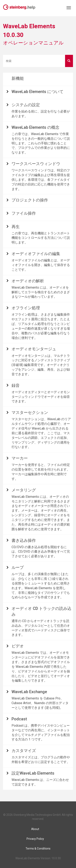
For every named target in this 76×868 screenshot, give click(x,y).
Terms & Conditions (38, 849)
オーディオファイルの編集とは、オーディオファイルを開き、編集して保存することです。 (41, 265)
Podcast (19, 719)
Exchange (29, 692)
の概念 (35, 127)
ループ (18, 567)
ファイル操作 (24, 213)
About (35, 829)
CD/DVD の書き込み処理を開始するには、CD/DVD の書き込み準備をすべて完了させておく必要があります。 (41, 552)
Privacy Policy (35, 839)
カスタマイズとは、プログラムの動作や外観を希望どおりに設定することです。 (41, 760)
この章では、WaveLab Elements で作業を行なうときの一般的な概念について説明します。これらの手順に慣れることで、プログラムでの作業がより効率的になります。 (41, 143)
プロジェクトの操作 (30, 200)
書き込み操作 (24, 540)
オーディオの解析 (28, 281)
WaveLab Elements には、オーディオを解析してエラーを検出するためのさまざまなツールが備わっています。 (41, 292)
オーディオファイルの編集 (36, 254)
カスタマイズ (24, 751)
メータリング (24, 490)
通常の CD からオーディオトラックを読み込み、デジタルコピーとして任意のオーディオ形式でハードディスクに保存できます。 (41, 628)
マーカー (20, 458)
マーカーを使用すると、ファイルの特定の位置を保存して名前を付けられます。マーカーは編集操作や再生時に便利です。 (41, 472)
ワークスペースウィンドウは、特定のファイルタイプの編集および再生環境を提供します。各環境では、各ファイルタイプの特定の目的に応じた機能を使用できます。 (41, 180)
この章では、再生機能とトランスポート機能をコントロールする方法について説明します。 (41, 238)
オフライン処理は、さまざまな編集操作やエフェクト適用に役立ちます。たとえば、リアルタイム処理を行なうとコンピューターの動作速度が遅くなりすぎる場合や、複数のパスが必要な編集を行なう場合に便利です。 (41, 326)
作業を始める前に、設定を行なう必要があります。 (41, 114)
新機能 (18, 78)
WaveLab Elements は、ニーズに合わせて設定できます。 (40, 782)
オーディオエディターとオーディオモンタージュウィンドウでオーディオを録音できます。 (41, 397)
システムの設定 (26, 105)
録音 (16, 385)
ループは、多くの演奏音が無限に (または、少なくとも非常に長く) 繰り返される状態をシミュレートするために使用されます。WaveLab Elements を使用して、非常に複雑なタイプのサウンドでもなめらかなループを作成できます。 (41, 586)
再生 (16, 227)
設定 (33, 773)
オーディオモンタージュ (34, 349)
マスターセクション (30, 412)
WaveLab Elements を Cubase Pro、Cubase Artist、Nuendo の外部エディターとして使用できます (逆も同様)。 (40, 703)
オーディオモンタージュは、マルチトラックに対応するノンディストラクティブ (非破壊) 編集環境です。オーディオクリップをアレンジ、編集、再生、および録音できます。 (41, 365)
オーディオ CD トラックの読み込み (41, 611)
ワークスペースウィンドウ (36, 164)
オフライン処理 (26, 308)
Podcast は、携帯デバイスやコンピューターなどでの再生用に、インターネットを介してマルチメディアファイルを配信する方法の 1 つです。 (41, 733)
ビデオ (18, 646)
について (37, 92)
